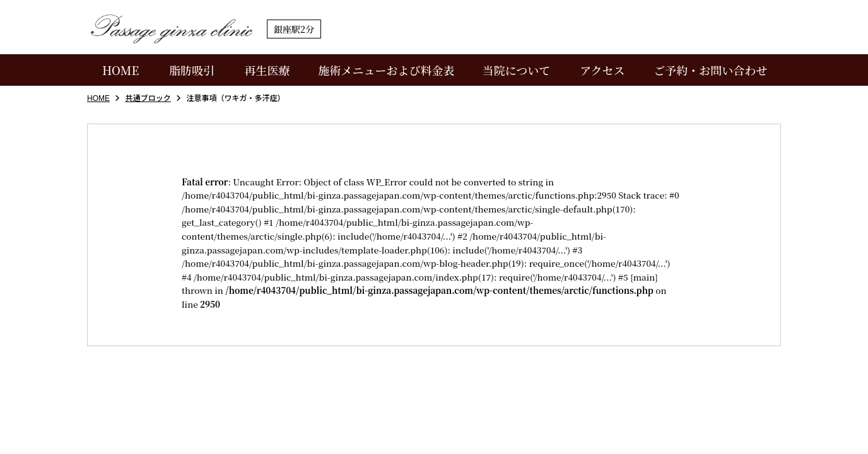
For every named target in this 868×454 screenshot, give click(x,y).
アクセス (602, 70)
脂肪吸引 (192, 70)
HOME (120, 70)
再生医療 (267, 70)
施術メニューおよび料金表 (386, 70)
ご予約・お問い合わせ (710, 70)
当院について (517, 70)
